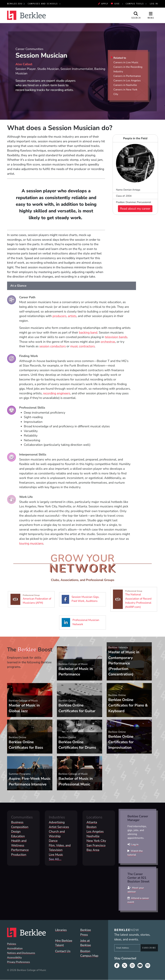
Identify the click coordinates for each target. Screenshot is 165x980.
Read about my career (135, 209)
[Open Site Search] (136, 15)
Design (16, 832)
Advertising (57, 822)
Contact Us (63, 951)
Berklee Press (86, 932)
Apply (103, 4)
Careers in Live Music (126, 62)
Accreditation (15, 948)
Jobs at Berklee (86, 943)
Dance (53, 841)
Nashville (93, 836)
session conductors (53, 346)
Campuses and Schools (43, 4)
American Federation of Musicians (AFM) (32, 599)
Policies (12, 944)
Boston (92, 827)
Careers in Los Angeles (127, 81)
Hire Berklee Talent (64, 943)
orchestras (108, 342)
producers (59, 316)
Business (17, 822)
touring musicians (31, 543)
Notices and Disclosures (21, 953)
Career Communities (29, 49)
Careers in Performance (127, 76)
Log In (154, 4)
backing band (88, 333)
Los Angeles (95, 832)
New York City (96, 841)
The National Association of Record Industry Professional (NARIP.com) (135, 599)
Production (19, 855)
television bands (116, 337)
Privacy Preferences (19, 962)
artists (72, 316)
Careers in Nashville (125, 85)
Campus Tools (135, 4)
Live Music (56, 855)
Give (115, 4)
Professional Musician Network (84, 622)
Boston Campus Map (89, 954)
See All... (55, 859)
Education (18, 836)
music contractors (82, 346)
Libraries (61, 930)
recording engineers (57, 393)
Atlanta (92, 822)
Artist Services (59, 827)
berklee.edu (15, 4)
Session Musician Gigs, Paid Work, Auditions (84, 599)
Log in (135, 844)
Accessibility (14, 958)
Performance (20, 850)
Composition (20, 827)
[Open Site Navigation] (151, 15)
